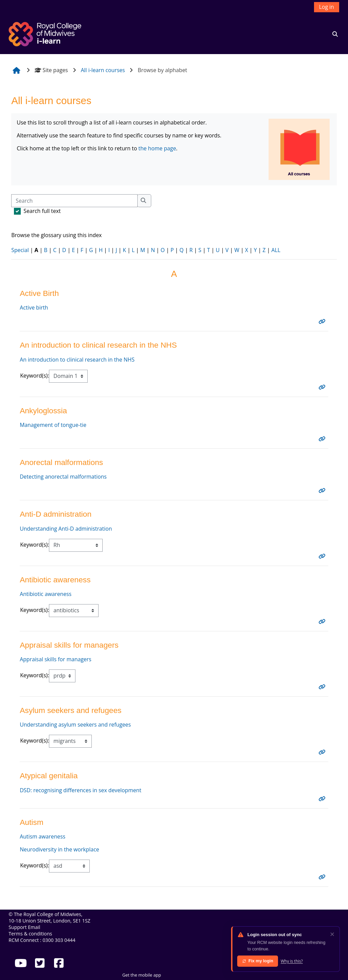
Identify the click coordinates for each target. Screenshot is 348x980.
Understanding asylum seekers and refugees (75, 725)
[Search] (74, 201)
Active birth (34, 308)
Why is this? (292, 961)
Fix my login (258, 961)
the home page (157, 148)
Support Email (24, 927)
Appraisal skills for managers (56, 659)
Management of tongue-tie (53, 425)
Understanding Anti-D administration (66, 529)
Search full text (42, 211)
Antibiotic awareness (46, 594)
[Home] (46, 33)
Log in (327, 7)
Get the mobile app (142, 975)
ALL (276, 250)
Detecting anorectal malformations (63, 477)
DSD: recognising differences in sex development (81, 790)
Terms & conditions (30, 934)
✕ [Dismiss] (332, 934)
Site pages (51, 70)
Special (20, 250)
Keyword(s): (34, 376)
